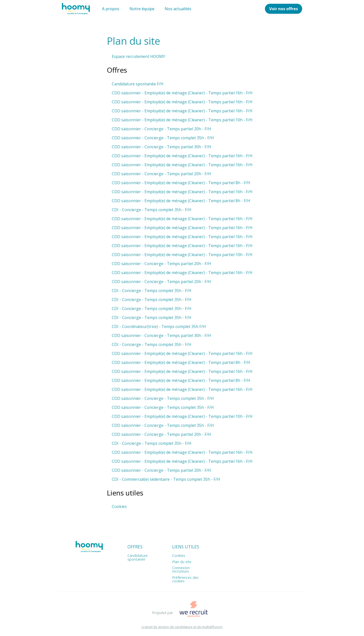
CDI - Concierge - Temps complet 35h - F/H (152, 210)
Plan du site (182, 562)
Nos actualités (178, 9)
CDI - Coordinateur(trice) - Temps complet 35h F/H (159, 326)
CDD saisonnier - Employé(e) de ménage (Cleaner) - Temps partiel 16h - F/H (182, 93)
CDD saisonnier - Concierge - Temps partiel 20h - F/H (161, 129)
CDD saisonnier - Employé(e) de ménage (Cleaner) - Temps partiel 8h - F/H (181, 183)
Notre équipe (142, 9)
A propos (111, 9)
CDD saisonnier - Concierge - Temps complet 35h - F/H (163, 138)
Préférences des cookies (185, 579)
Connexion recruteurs (181, 569)
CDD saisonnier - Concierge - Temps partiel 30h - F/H (161, 147)
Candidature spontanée (138, 557)
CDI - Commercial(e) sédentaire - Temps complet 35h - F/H (166, 479)
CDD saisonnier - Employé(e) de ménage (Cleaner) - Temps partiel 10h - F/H (182, 120)
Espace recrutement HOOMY (138, 56)
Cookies (119, 506)
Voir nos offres (284, 9)
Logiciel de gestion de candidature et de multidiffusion (182, 627)
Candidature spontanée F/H (138, 84)
